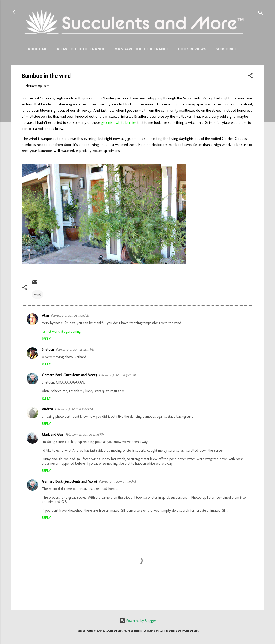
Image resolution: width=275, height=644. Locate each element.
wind (38, 294)
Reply (46, 339)
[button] (250, 77)
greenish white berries (119, 122)
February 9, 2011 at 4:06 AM (70, 316)
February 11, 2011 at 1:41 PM (117, 481)
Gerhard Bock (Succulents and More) (69, 375)
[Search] (261, 14)
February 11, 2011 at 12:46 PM (85, 434)
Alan (45, 316)
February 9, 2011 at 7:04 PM (74, 409)
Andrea (47, 409)
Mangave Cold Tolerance (142, 49)
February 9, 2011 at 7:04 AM (75, 350)
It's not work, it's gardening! (62, 332)
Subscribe (226, 49)
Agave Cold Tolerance (81, 49)
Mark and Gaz (53, 434)
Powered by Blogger (138, 621)
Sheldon (48, 350)
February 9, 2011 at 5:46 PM (117, 375)
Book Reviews (192, 49)
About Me (38, 49)
